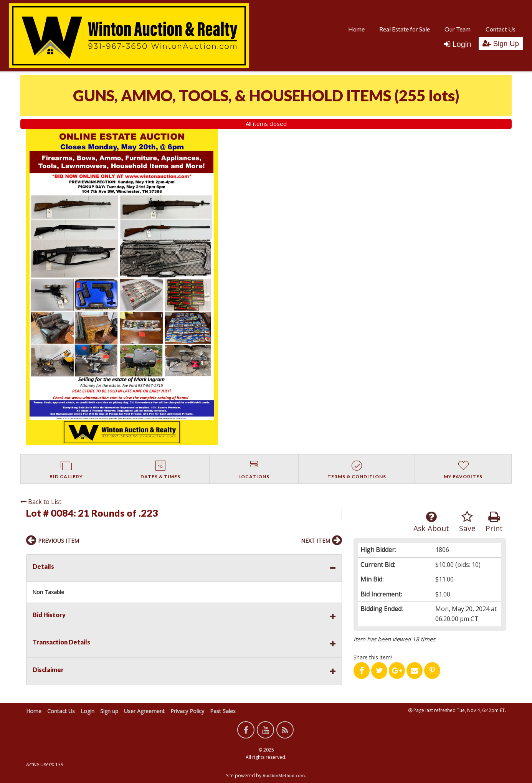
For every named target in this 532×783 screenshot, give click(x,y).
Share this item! (373, 657)
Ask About (431, 522)
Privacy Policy (187, 711)
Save (467, 522)
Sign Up (501, 44)
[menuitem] (356, 29)
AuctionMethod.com (284, 776)
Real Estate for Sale (405, 29)
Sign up (109, 711)
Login (457, 44)
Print (494, 522)
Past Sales (223, 711)
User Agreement (144, 711)
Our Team (458, 29)
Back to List (41, 502)
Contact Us (501, 29)
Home (356, 29)
